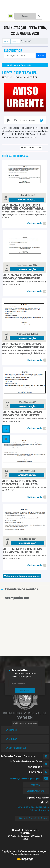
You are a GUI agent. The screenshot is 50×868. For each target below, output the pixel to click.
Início (6, 41)
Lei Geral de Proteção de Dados (32, 818)
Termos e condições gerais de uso (33, 807)
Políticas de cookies (39, 810)
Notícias (15, 41)
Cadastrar (25, 690)
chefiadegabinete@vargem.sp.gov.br (26, 779)
